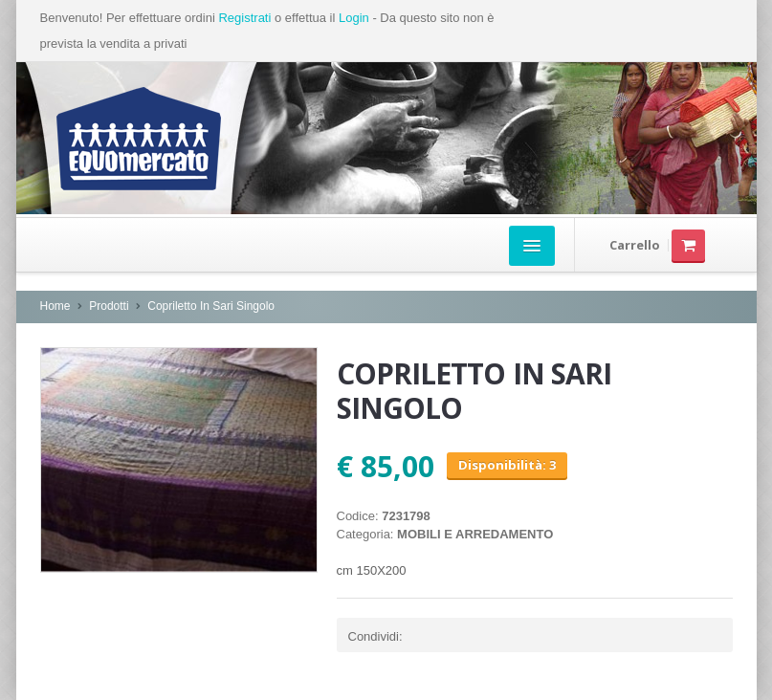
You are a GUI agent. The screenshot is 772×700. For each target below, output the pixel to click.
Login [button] (354, 18)
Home (55, 306)
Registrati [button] (244, 18)
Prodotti (109, 306)
